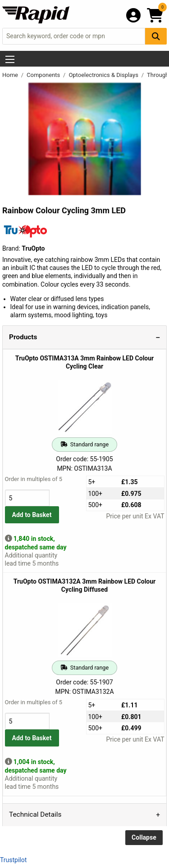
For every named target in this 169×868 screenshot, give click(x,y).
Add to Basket (32, 515)
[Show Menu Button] (10, 59)
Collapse (144, 837)
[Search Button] (156, 36)
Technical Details (35, 814)
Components (44, 75)
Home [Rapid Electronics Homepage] (11, 75)
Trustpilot (13, 860)
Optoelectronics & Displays (104, 75)
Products (23, 337)
